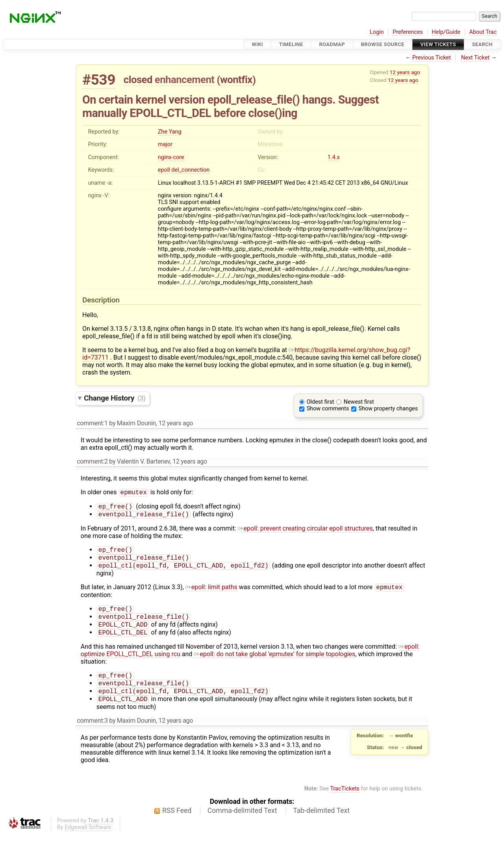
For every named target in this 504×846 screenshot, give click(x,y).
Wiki (257, 44)
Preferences (408, 32)
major (165, 144)
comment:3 (92, 732)
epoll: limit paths (211, 593)
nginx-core (171, 157)
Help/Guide (446, 32)
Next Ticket (475, 58)
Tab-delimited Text (321, 822)
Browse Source (383, 44)
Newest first (359, 402)
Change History (115, 398)
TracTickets (345, 801)
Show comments (328, 409)
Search (482, 44)
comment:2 (92, 461)
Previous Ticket (432, 58)
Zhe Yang (170, 132)
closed (138, 80)
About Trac (483, 32)
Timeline (291, 44)
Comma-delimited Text (242, 822)
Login (377, 32)
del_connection (190, 170)
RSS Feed (177, 822)
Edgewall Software (88, 839)
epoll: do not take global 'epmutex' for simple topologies (274, 663)
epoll (164, 170)
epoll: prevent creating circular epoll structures (305, 531)
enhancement (185, 80)
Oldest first (321, 402)
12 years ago (405, 72)
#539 (99, 80)
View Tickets (438, 44)
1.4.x (334, 157)
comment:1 (92, 423)
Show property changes (388, 409)
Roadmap (332, 44)
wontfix (236, 80)
